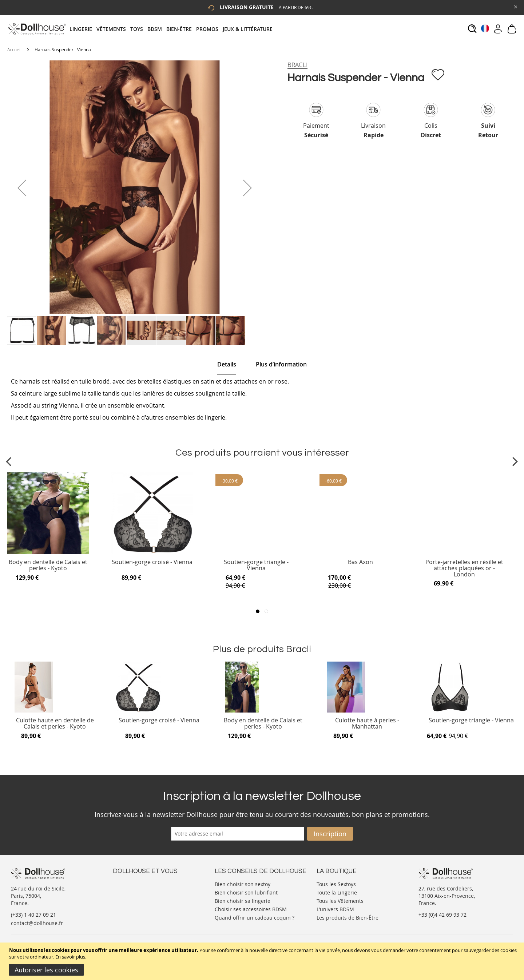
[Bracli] (297, 65)
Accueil (14, 49)
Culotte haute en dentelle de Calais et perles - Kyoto (55, 724)
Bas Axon (360, 562)
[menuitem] (83, 29)
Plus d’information (281, 364)
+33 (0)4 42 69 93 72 (442, 915)
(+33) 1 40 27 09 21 (33, 915)
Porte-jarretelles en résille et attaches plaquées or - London (464, 568)
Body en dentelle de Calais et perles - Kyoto (48, 565)
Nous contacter (131, 883)
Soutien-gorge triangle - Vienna (256, 565)
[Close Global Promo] (515, 6)
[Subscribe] (330, 834)
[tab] (173, 29)
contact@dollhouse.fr (37, 923)
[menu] (173, 29)
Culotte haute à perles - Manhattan (367, 724)
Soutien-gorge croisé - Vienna (152, 562)
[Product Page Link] (48, 552)
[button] (22, 188)
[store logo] (37, 29)
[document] (263, 961)
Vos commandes (133, 905)
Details (227, 364)
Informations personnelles (145, 898)
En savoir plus (70, 957)
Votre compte (129, 891)
